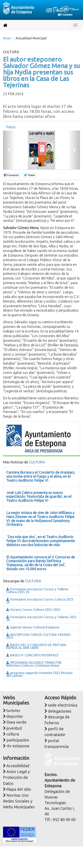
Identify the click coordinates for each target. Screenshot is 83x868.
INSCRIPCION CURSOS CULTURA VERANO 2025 (38, 636)
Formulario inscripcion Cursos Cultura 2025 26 (40, 601)
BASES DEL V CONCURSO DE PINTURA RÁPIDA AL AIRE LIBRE (36, 646)
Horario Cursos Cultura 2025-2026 (33, 610)
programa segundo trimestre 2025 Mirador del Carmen (39, 674)
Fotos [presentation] (11, 127)
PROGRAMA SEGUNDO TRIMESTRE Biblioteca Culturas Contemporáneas (34, 664)
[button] (9, 150)
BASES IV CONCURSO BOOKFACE (32, 655)
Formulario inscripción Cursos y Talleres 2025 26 (41, 618)
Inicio (7, 38)
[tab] (11, 127)
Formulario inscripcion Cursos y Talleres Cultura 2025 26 (37, 591)
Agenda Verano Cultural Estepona (33, 627)
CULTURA (37, 462)
